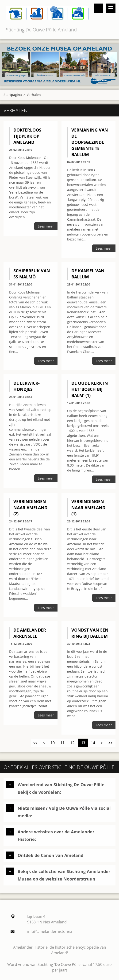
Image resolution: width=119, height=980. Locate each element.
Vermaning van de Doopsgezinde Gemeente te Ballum (90, 142)
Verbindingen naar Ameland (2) (30, 508)
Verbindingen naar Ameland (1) (88, 508)
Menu (111, 8)
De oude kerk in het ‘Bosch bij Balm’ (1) (90, 389)
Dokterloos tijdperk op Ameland (27, 136)
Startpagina (13, 95)
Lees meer (46, 226)
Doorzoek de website (99, 8)
